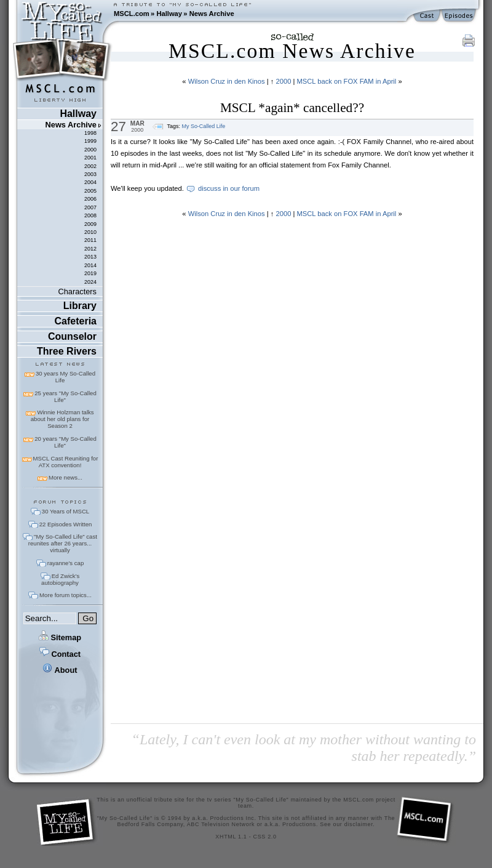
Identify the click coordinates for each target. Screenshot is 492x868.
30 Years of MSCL (65, 511)
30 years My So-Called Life (65, 377)
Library (80, 306)
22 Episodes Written (66, 524)
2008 (90, 215)
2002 (90, 166)
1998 (90, 133)
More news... (65, 477)
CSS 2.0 (265, 837)
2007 (90, 207)
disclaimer (359, 824)
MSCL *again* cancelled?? (292, 108)
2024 (90, 282)
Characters (77, 291)
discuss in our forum (229, 188)
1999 (90, 141)
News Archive (212, 14)
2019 (90, 273)
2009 (90, 224)
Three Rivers (67, 351)
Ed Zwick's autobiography (60, 579)
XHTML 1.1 (231, 837)
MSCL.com (132, 14)
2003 (90, 174)
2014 (90, 265)
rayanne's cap (65, 563)
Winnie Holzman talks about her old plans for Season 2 (62, 419)
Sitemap (60, 637)
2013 (90, 257)
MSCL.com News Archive (292, 51)
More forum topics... (65, 595)
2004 (90, 182)
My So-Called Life (203, 126)
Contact (60, 654)
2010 (90, 232)
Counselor (72, 336)
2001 (90, 158)
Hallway (169, 14)
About (60, 670)
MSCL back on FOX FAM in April (346, 81)
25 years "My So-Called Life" (65, 396)
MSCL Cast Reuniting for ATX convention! (66, 462)
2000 (90, 150)
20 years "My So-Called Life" (65, 442)
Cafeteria (76, 321)
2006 (90, 199)
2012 (90, 249)
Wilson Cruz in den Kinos (227, 81)
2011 (90, 240)
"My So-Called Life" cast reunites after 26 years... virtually (63, 543)
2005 (90, 191)
